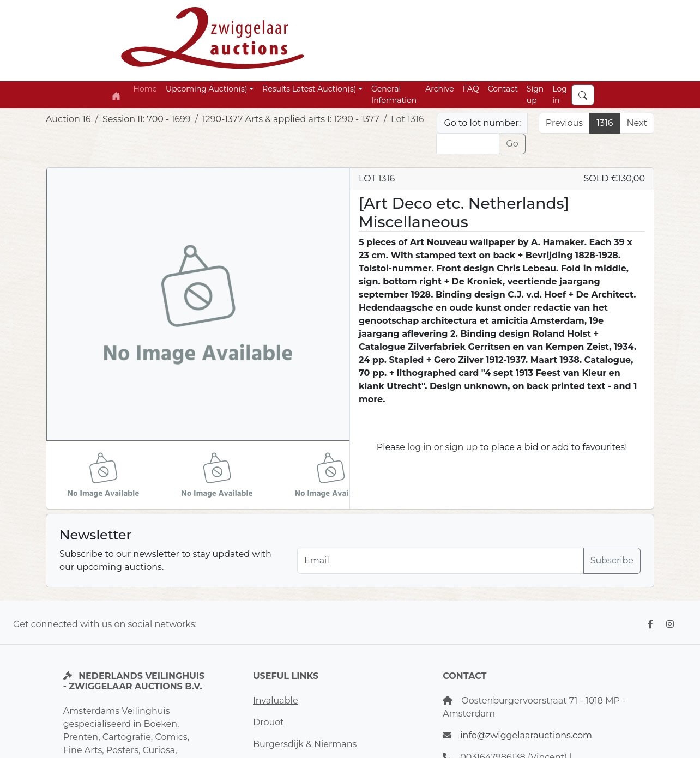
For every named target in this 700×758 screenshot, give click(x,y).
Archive (439, 89)
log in (420, 447)
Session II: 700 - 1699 (147, 119)
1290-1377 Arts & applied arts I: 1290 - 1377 (291, 119)
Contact (503, 89)
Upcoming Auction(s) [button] (206, 89)
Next (637, 123)
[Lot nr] (468, 144)
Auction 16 (68, 119)
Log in (560, 95)
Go (512, 144)
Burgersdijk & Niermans (305, 744)
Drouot (268, 722)
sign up (461, 447)
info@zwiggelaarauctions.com (526, 735)
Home (145, 89)
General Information (394, 95)
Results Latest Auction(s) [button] (309, 89)
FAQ (471, 89)
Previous (564, 123)
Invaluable (276, 701)
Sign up (535, 95)
